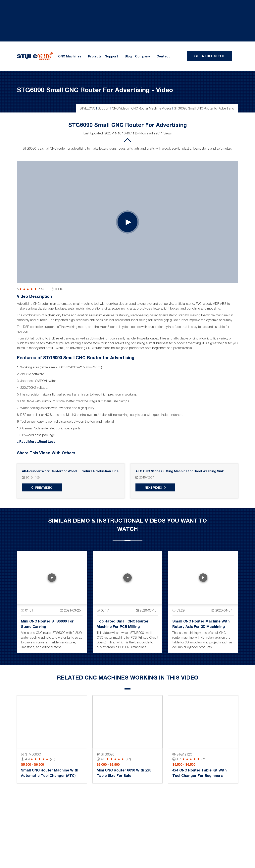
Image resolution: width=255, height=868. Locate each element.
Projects (95, 56)
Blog (128, 56)
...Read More (27, 441)
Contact (163, 56)
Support (111, 56)
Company (142, 56)
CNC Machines (70, 56)
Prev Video (44, 488)
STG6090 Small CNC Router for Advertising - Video (95, 90)
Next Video (153, 488)
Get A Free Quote (210, 56)
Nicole (144, 133)
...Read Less (46, 441)
